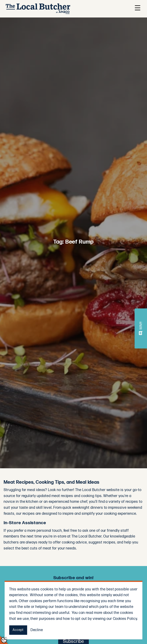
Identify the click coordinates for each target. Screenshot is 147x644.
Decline (37, 630)
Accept (18, 630)
